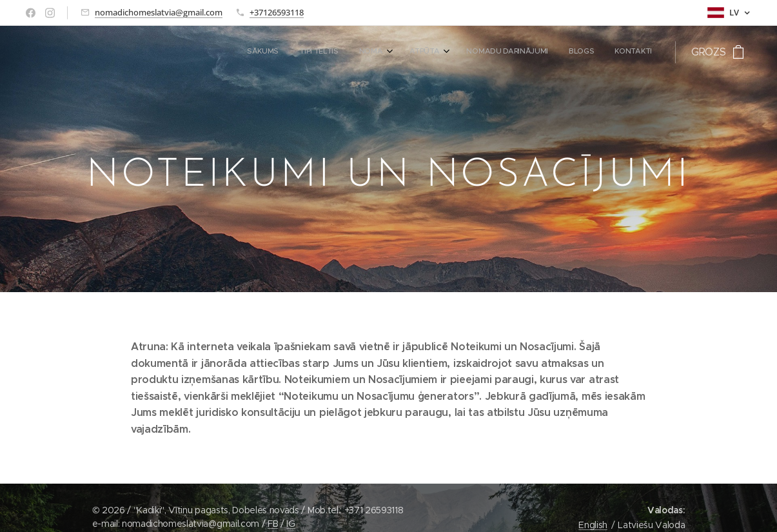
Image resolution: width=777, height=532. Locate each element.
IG (290, 524)
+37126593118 (277, 12)
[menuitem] (519, 52)
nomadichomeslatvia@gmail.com (159, 12)
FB (273, 524)
